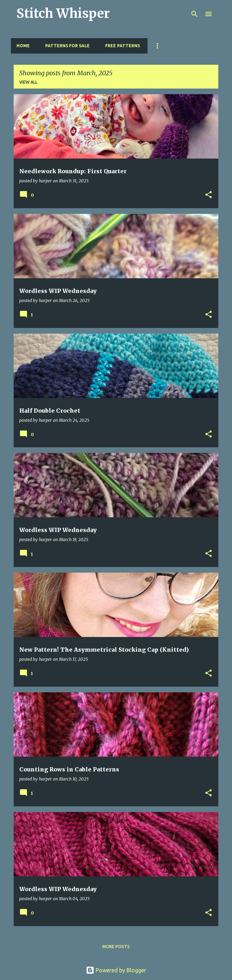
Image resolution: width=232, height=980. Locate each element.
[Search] (195, 14)
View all (28, 82)
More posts (116, 947)
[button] (209, 195)
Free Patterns (122, 46)
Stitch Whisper (63, 13)
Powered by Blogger (116, 970)
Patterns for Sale (67, 46)
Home (23, 46)
